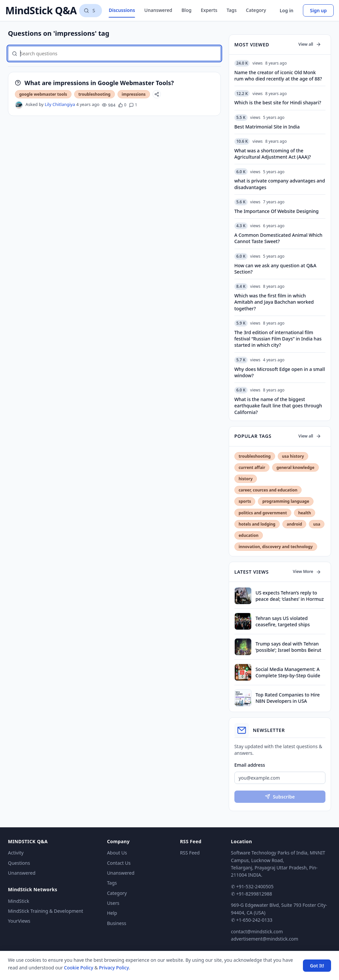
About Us (117, 853)
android (294, 524)
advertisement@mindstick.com (265, 939)
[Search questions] (91, 11)
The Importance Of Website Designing (277, 211)
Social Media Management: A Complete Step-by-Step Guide (288, 672)
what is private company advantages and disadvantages (280, 184)
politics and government (263, 513)
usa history (293, 456)
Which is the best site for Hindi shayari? (278, 103)
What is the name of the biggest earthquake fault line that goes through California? (278, 406)
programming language (286, 501)
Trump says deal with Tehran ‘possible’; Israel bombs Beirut (289, 647)
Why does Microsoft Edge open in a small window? (280, 372)
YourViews (19, 921)
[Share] (157, 94)
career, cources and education (268, 490)
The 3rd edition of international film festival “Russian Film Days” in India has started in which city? (278, 339)
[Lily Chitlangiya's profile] (19, 105)
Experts (209, 10)
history (246, 479)
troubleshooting (95, 94)
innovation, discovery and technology (276, 547)
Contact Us (119, 863)
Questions (19, 863)
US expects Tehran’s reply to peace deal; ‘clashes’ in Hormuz (290, 596)
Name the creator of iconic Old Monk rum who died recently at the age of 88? (278, 76)
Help (112, 913)
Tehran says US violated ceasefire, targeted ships (283, 621)
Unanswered (158, 10)
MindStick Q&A (41, 11)
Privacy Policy (114, 968)
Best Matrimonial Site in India (267, 127)
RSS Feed (190, 853)
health (305, 513)
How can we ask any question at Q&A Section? (275, 269)
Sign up (318, 10)
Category (256, 10)
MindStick (19, 901)
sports (245, 501)
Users (113, 903)
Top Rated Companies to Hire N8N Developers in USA (288, 698)
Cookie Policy (78, 968)
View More (307, 571)
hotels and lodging (257, 524)
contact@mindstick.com (257, 931)
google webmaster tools (43, 94)
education (249, 535)
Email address (250, 765)
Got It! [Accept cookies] (317, 966)
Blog (186, 10)
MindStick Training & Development (46, 911)
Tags (232, 10)
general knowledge (295, 467)
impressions (134, 94)
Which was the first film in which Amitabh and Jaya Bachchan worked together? (274, 302)
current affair (252, 467)
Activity (16, 853)
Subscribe (280, 797)
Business (117, 923)
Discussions (122, 10)
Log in (287, 10)
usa (317, 524)
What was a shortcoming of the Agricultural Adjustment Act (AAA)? (273, 154)
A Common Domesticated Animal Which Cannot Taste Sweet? (278, 238)
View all (310, 44)
